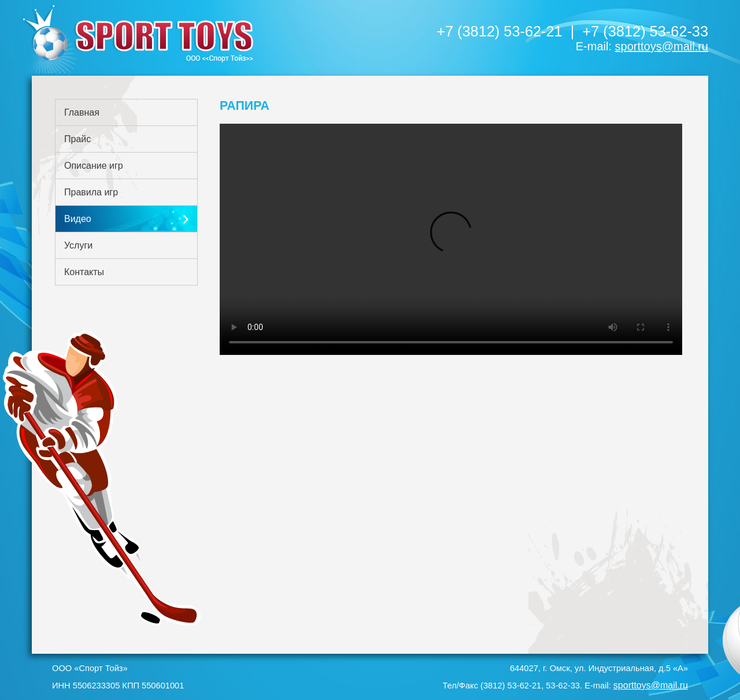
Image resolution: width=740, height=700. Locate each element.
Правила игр (91, 192)
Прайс (77, 139)
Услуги (78, 245)
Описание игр (94, 166)
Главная (82, 112)
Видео (78, 219)
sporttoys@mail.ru (662, 46)
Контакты (84, 272)
